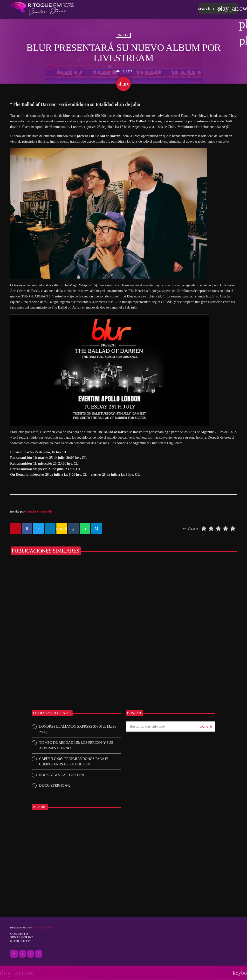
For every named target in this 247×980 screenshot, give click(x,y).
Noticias (123, 35)
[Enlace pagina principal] (42, 8)
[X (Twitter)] (23, 954)
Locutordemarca (43, 928)
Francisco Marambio (39, 512)
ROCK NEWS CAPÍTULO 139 (62, 775)
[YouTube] (14, 954)
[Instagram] (31, 954)
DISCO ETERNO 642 (55, 785)
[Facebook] (39, 954)
